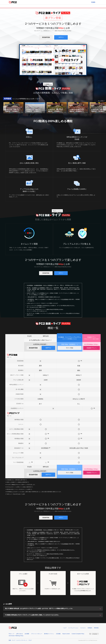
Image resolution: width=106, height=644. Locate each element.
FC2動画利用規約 (38, 285)
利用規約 (90, 628)
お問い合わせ (19, 634)
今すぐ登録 (70, 348)
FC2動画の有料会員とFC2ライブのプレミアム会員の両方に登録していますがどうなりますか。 (32, 615)
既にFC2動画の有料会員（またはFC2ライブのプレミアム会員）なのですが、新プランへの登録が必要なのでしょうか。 (39, 608)
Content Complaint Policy (78, 634)
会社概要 (27, 634)
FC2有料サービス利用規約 (38, 288)
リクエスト (83, 628)
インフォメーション (73, 628)
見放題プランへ (92, 348)
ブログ (30, 640)
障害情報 (96, 628)
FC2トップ (11, 634)
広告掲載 (58, 634)
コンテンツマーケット (22, 640)
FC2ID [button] (94, 2)
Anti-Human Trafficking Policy (16, 636)
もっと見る (101, 101)
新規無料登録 (46, 37)
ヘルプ (65, 628)
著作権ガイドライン (49, 634)
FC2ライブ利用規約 (48, 285)
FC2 (13, 2)
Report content (66, 634)
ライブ (14, 640)
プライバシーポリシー (37, 634)
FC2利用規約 (30, 285)
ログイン (61, 37)
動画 (10, 640)
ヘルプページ (34, 307)
